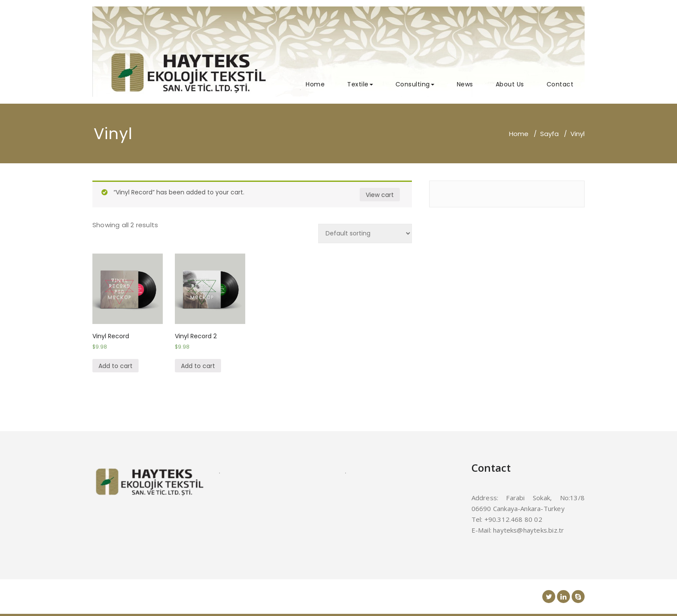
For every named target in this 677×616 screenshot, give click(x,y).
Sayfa (549, 134)
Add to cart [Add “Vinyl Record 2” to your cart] (198, 366)
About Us (510, 84)
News (465, 84)
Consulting (415, 84)
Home (315, 84)
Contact (560, 84)
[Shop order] (365, 233)
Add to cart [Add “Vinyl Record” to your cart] (115, 366)
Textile (360, 84)
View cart (380, 195)
